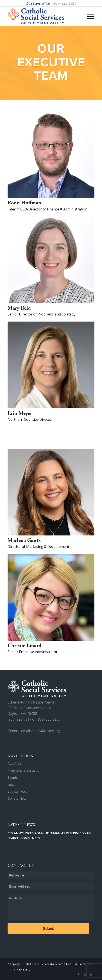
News (12, 784)
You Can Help (18, 791)
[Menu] (88, 12)
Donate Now (17, 798)
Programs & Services (23, 770)
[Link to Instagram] (85, 975)
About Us (14, 763)
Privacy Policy (22, 969)
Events (13, 777)
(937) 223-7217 (64, 3)
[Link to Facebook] (78, 975)
